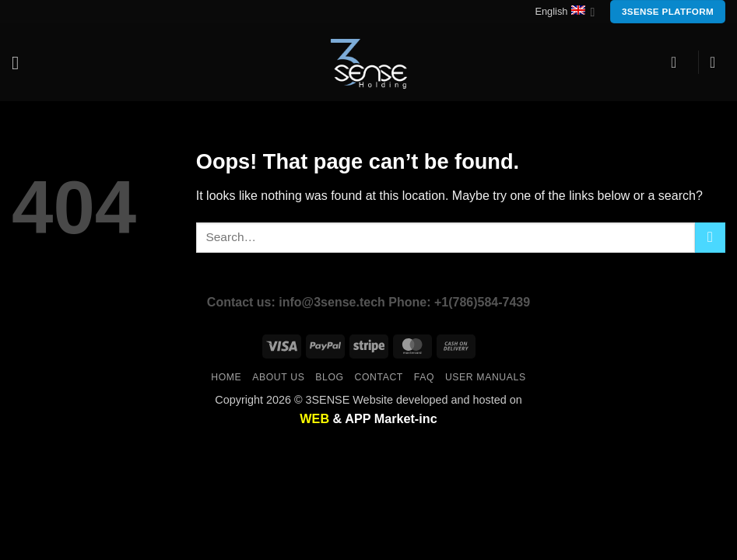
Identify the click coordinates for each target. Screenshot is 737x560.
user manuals (486, 377)
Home (226, 377)
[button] (21, 63)
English (565, 12)
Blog (329, 377)
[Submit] (710, 238)
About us (278, 377)
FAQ (424, 377)
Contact (379, 377)
